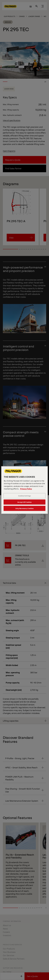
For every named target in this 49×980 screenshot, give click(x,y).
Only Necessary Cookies (24, 508)
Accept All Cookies (25, 502)
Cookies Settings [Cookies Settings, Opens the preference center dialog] (25, 496)
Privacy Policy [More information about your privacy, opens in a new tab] (26, 489)
